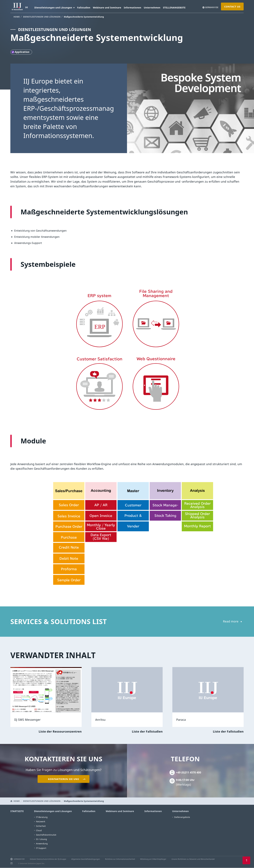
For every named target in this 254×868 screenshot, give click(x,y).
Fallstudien (84, 8)
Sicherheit (41, 826)
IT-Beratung (42, 817)
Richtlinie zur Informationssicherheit (120, 859)
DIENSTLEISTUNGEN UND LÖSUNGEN (42, 17)
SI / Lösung (42, 839)
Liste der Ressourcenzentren (60, 731)
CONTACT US (232, 6)
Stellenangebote (182, 817)
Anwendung (42, 844)
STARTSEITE (17, 811)
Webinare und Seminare (107, 8)
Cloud (39, 830)
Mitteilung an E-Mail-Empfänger (153, 859)
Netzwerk (41, 822)
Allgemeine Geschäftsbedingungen (86, 859)
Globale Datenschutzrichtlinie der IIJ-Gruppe (48, 859)
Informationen (133, 8)
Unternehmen (152, 8)
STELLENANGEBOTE (174, 8)
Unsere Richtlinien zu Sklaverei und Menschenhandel (193, 859)
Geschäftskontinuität (46, 835)
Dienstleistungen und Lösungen (53, 811)
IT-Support (41, 848)
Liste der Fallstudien (147, 731)
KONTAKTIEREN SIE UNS (63, 779)
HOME (17, 17)
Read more (231, 621)
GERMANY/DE (212, 7)
